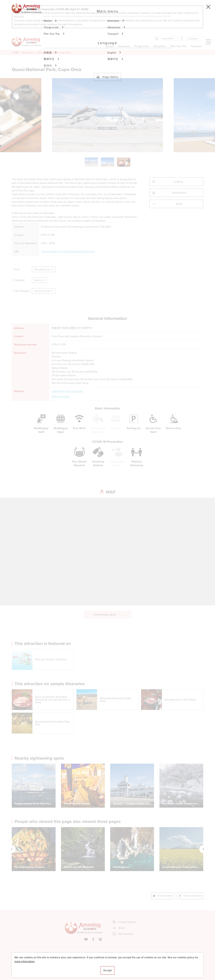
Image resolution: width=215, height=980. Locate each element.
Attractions (28, 53)
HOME (15, 53)
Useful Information (128, 967)
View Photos (169, 193)
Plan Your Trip (178, 46)
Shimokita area (44, 269)
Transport (196, 46)
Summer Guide (44, 291)
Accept (107, 970)
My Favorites (123, 934)
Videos (108, 953)
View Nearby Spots (111, 615)
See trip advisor (61, 396)
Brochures (171, 953)
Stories (110, 46)
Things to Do (142, 46)
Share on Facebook (190, 896)
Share (167, 204)
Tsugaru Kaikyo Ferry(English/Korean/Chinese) (68, 251)
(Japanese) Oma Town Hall (67, 391)
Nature (40, 280)
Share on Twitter (163, 896)
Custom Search (124, 922)
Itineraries (124, 46)
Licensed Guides (86, 967)
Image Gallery (44, 953)
